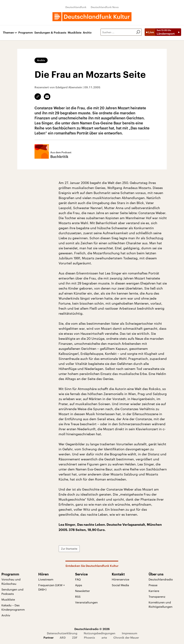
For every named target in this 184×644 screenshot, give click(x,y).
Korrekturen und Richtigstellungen (161, 604)
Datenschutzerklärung (62, 633)
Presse (153, 585)
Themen (8, 33)
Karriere (154, 591)
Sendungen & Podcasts (50, 33)
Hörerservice (120, 579)
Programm (26, 33)
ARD (63, 637)
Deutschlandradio (161, 579)
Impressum (130, 633)
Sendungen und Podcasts (12, 591)
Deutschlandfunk (76, 7)
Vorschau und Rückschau (11, 581)
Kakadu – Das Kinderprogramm (13, 607)
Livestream (46, 579)
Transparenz (157, 597)
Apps (79, 585)
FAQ (78, 579)
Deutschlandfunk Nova (105, 7)
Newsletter (82, 591)
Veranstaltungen (86, 602)
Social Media (120, 585)
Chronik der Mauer (126, 637)
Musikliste (75, 33)
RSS (78, 597)
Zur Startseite (69, 549)
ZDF (75, 637)
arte (104, 637)
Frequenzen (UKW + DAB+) (52, 587)
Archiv (87, 33)
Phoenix (89, 637)
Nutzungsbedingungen (100, 633)
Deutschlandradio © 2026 (92, 629)
